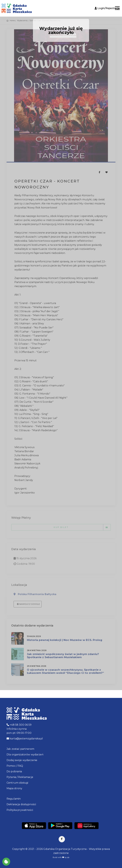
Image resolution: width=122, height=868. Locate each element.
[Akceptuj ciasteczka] (6, 862)
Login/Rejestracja (107, 8)
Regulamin (14, 799)
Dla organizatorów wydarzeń (25, 755)
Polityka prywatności (20, 810)
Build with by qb (61, 857)
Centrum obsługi (17, 783)
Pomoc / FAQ (15, 766)
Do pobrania (14, 771)
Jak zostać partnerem (20, 749)
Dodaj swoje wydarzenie (22, 760)
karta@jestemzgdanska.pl (25, 739)
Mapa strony (14, 788)
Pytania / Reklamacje (20, 777)
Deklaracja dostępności (21, 804)
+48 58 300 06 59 (19, 725)
